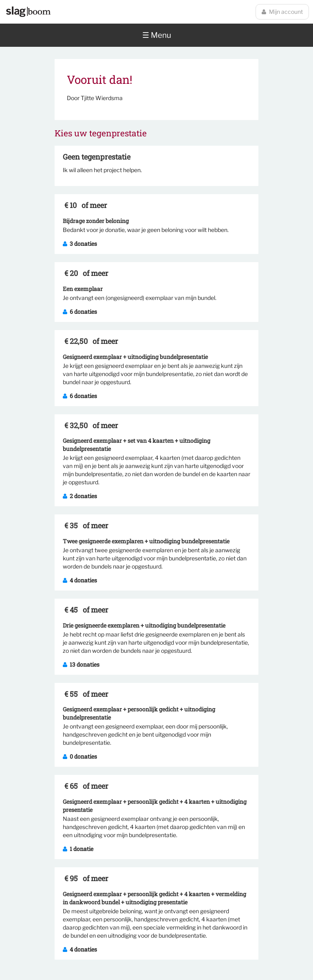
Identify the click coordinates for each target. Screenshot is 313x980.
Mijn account (282, 12)
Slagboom (28, 12)
